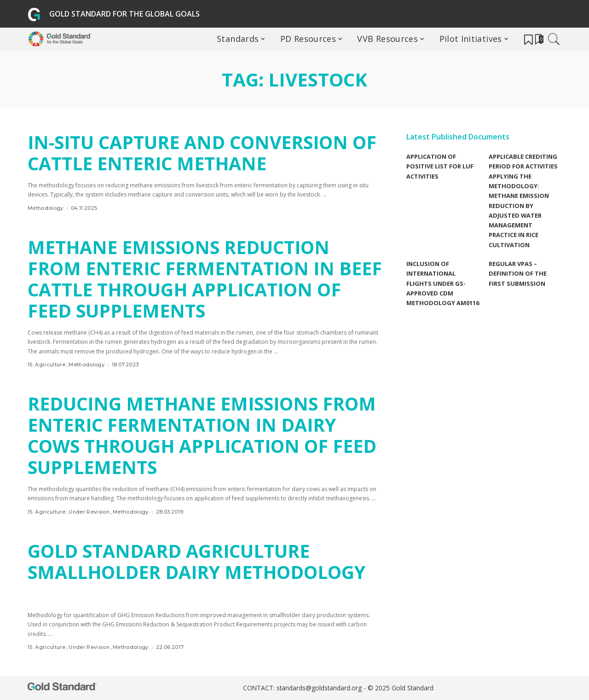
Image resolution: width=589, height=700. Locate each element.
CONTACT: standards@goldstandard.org (303, 688)
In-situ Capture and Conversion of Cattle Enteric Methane (193, 153)
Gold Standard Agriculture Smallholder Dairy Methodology (202, 561)
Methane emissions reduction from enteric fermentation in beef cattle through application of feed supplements (199, 279)
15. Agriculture (46, 365)
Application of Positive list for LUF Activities (440, 166)
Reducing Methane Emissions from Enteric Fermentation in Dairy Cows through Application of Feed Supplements (199, 435)
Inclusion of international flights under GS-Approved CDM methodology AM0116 (443, 283)
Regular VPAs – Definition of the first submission (518, 274)
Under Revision (89, 512)
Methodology (46, 208)
